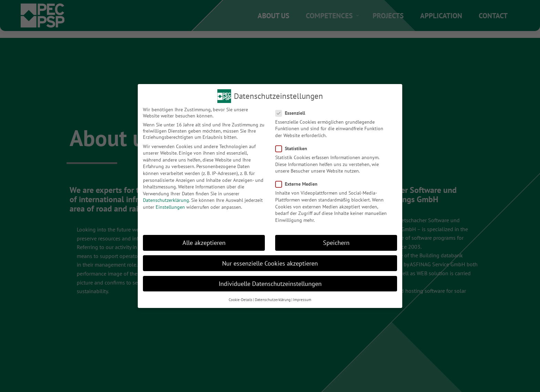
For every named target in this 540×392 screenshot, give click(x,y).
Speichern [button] (336, 243)
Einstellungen (170, 207)
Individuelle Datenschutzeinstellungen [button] (270, 284)
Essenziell (292, 113)
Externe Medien (299, 184)
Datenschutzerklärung (166, 200)
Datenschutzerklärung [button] (273, 300)
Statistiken (293, 148)
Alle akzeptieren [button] (204, 243)
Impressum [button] (302, 300)
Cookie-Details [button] (241, 300)
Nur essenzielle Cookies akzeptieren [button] (270, 263)
